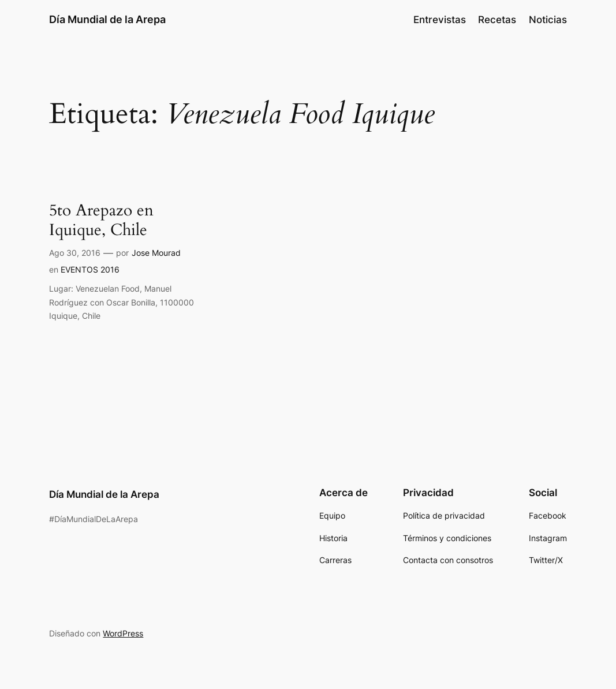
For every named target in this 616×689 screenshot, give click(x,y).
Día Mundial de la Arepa (107, 19)
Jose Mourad (156, 253)
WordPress (123, 633)
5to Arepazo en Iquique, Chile (101, 220)
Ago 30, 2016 (75, 253)
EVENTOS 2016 (90, 269)
